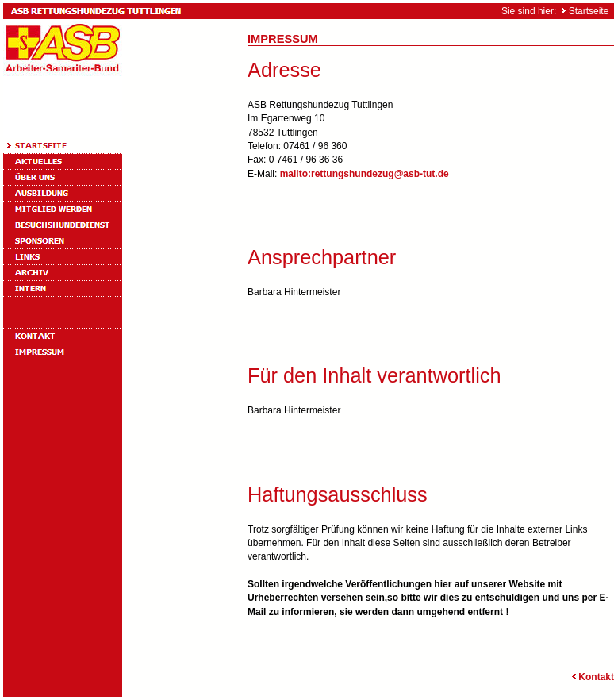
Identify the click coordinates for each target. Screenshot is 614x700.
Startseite (589, 11)
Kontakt (591, 677)
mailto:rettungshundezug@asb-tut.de (365, 174)
